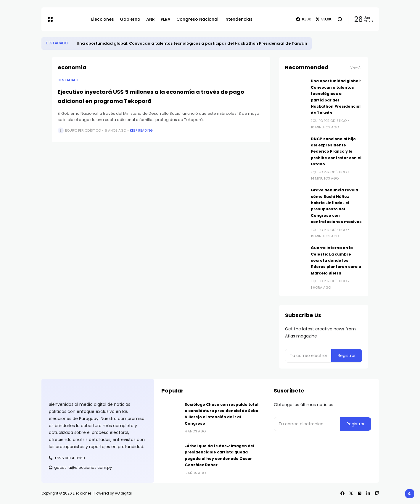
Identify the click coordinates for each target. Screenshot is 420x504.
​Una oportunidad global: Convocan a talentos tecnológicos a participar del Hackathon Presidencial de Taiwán (192, 43)
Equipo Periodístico (83, 130)
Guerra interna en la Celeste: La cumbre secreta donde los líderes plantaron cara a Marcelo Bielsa (336, 260)
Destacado (57, 43)
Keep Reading (141, 130)
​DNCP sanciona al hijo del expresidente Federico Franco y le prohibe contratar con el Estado (336, 152)
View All (356, 68)
